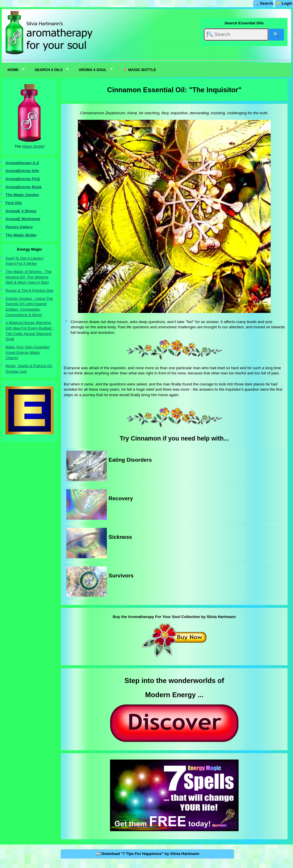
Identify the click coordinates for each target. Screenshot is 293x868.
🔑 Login (284, 3)
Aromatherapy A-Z (22, 163)
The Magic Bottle (21, 235)
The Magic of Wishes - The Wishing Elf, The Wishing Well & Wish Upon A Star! (29, 277)
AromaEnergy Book (23, 187)
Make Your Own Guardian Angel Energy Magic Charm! (28, 352)
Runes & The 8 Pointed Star (30, 290)
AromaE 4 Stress (21, 211)
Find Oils (14, 203)
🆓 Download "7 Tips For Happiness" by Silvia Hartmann (148, 854)
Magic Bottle (33, 146)
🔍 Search (263, 3)
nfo (36, 171)
